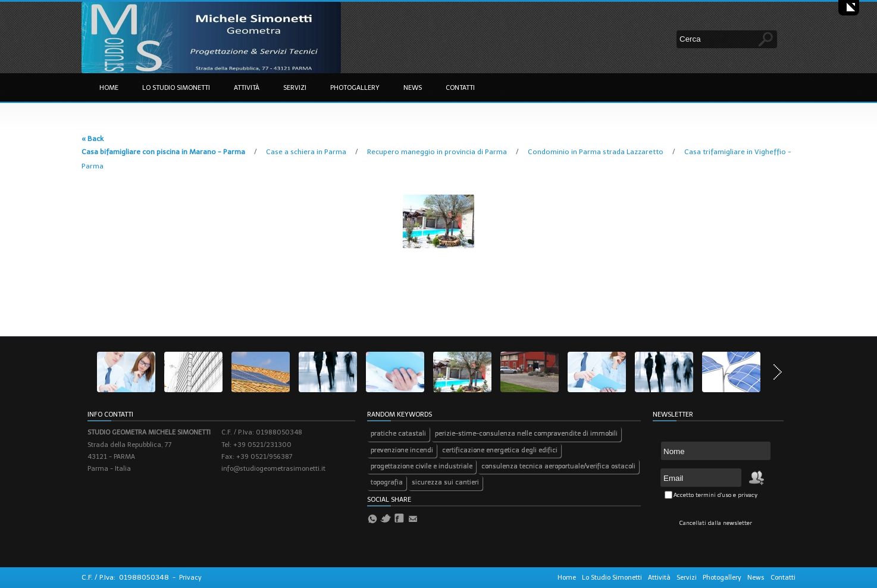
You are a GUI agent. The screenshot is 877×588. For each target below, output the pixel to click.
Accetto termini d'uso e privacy (715, 495)
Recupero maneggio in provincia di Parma (438, 152)
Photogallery (355, 88)
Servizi (295, 88)
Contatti (460, 88)
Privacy (190, 578)
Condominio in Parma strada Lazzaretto (596, 152)
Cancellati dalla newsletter (716, 523)
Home (109, 88)
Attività (247, 88)
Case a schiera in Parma (307, 152)
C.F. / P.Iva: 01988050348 (125, 577)
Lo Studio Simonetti (176, 88)
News (413, 88)
